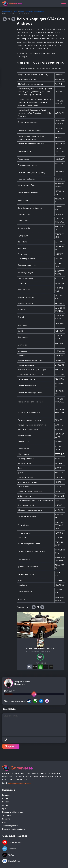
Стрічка (6, 798)
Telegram (9, 849)
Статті (5, 805)
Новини (6, 802)
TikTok (8, 855)
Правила (6, 819)
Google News (11, 861)
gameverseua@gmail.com (19, 783)
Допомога (7, 815)
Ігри (15, 12)
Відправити (11, 746)
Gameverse (7, 12)
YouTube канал (12, 843)
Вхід (4, 822)
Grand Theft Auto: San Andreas (32, 12)
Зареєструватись (10, 826)
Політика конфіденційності (14, 829)
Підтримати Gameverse (13, 812)
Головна (6, 795)
